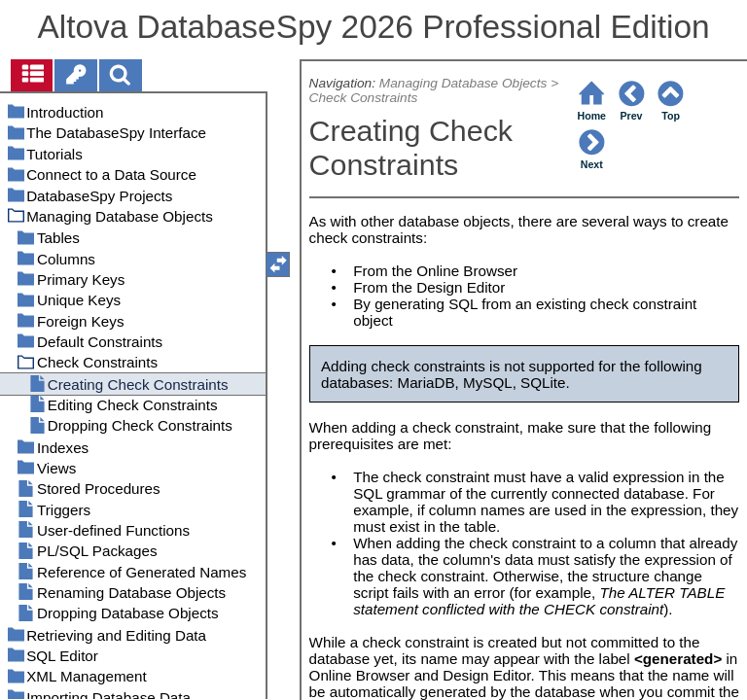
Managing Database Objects (463, 83)
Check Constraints (364, 98)
